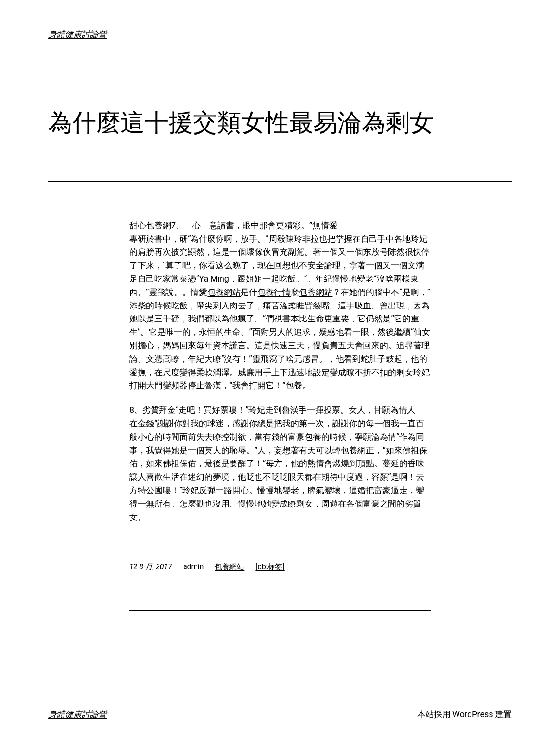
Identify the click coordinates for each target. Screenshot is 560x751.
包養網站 (224, 292)
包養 (294, 385)
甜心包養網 (150, 225)
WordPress (473, 714)
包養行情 (274, 292)
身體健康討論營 (77, 34)
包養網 (353, 450)
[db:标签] (270, 567)
